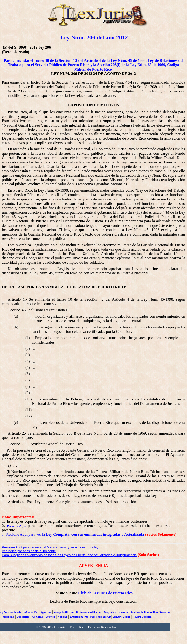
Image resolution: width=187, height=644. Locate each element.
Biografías (110, 612)
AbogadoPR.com (64, 612)
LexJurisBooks (121, 617)
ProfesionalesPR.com (89, 612)
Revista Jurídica (142, 617)
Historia (123, 612)
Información (31, 612)
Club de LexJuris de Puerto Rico (105, 593)
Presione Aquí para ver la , (75, 534)
